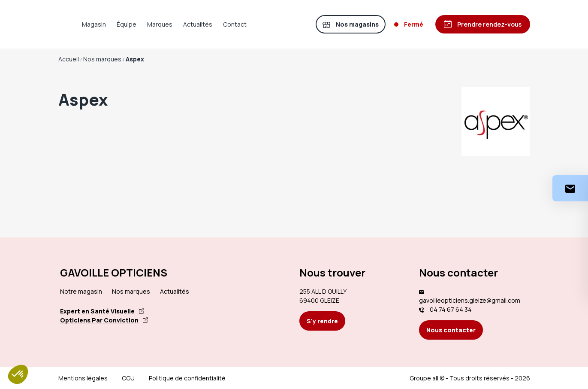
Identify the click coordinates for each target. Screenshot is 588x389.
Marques (185, 24)
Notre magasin (81, 291)
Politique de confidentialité (187, 378)
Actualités (223, 24)
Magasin (120, 24)
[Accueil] (71, 24)
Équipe (152, 24)
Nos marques (131, 291)
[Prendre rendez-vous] (482, 24)
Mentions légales (83, 378)
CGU (128, 378)
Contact (261, 24)
